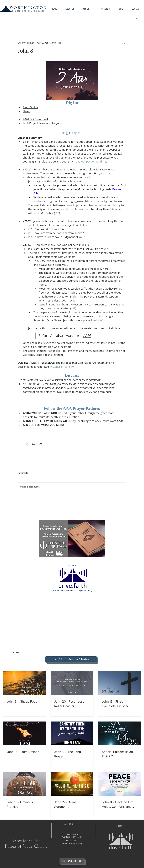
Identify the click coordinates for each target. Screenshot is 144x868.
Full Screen (14, 652)
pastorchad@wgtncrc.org (72, 843)
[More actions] (125, 43)
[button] (70, 9)
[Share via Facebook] (19, 444)
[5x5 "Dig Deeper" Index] (71, 659)
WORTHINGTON (28, 8)
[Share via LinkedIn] (33, 444)
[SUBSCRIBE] (72, 861)
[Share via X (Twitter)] (26, 444)
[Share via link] (41, 444)
